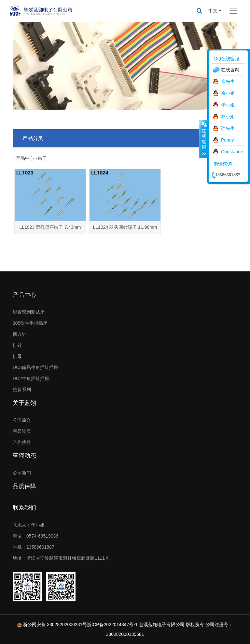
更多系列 (22, 390)
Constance (232, 152)
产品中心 (24, 295)
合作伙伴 (22, 442)
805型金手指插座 (30, 323)
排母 (17, 356)
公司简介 (22, 420)
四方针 (20, 334)
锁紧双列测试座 (29, 312)
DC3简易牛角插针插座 (35, 367)
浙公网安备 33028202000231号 (55, 624)
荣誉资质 (22, 431)
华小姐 (228, 105)
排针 (17, 345)
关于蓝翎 (24, 403)
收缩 (203, 139)
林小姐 (228, 116)
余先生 (228, 81)
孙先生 (228, 128)
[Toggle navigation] (233, 11)
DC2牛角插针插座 (31, 378)
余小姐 (228, 93)
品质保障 (24, 486)
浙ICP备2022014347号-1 (112, 624)
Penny (228, 140)
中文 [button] (213, 11)
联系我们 (24, 508)
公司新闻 (22, 473)
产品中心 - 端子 (32, 158)
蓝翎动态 (24, 456)
